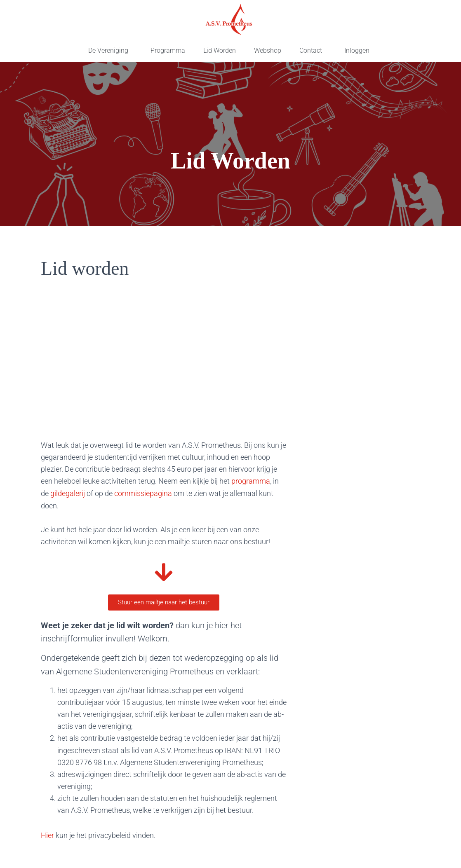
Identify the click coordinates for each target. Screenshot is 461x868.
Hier (47, 835)
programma (251, 481)
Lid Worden (220, 50)
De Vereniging (108, 50)
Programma (168, 50)
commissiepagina (143, 493)
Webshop (268, 50)
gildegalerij (68, 493)
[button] (110, 51)
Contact (311, 50)
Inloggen (357, 50)
